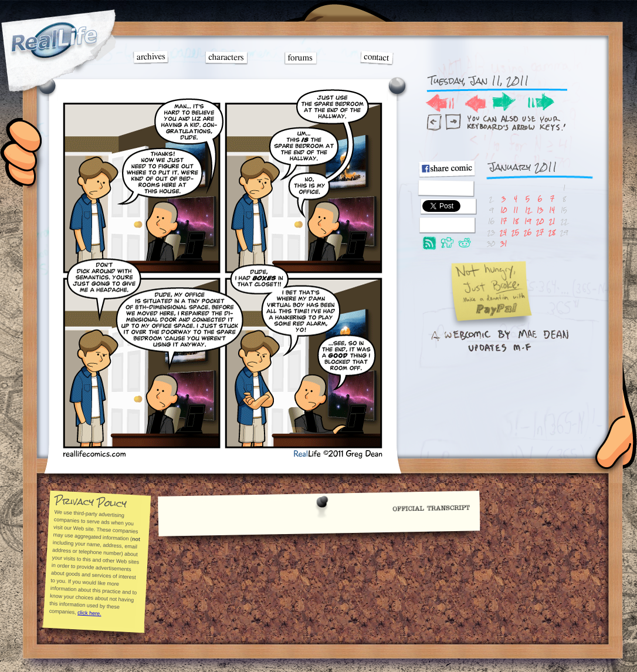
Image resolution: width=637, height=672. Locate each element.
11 (516, 210)
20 (540, 221)
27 (540, 232)
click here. (89, 613)
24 (503, 232)
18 (516, 221)
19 (528, 221)
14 (552, 210)
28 (552, 232)
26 (528, 232)
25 (515, 232)
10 (504, 210)
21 (552, 221)
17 (504, 221)
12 (528, 210)
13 (540, 210)
